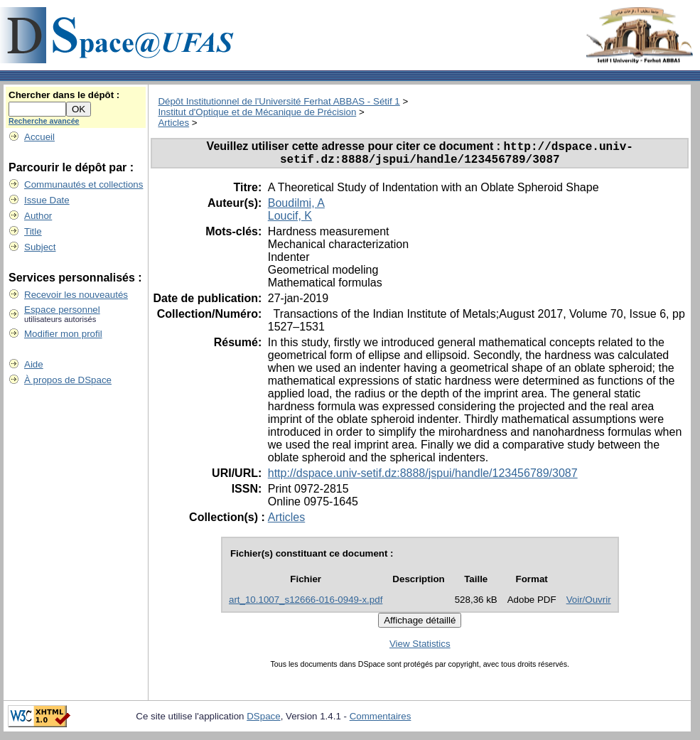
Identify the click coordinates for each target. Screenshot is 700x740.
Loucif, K (290, 221)
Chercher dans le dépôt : (64, 95)
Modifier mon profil (63, 334)
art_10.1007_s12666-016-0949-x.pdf (306, 605)
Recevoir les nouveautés (76, 295)
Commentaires (381, 721)
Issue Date (47, 200)
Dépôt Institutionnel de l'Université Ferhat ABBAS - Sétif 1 (279, 101)
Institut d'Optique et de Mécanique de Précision (257, 112)
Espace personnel (62, 310)
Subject (40, 247)
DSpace (263, 721)
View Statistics (420, 649)
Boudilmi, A (296, 208)
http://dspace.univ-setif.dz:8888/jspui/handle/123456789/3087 (423, 478)
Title (33, 231)
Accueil (39, 137)
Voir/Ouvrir (589, 605)
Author (38, 216)
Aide (34, 364)
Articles (173, 123)
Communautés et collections (84, 184)
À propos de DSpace (68, 380)
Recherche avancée (44, 121)
